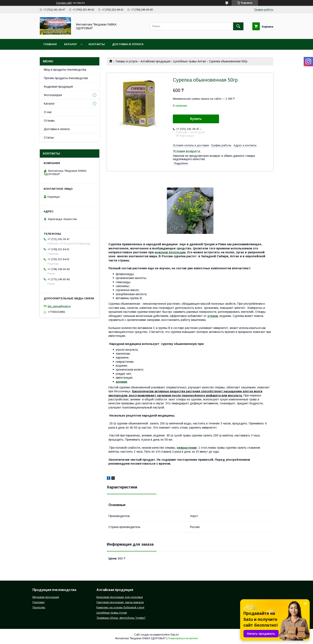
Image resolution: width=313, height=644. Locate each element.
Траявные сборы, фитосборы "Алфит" (121, 618)
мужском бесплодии (170, 252)
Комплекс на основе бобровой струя (120, 607)
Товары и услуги (126, 61)
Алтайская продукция (155, 61)
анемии (121, 382)
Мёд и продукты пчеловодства (65, 70)
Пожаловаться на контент (183, 638)
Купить (196, 119)
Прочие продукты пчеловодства (66, 78)
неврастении (187, 448)
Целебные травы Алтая (190, 61)
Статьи (49, 138)
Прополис (39, 607)
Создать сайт (64, 3)
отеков (213, 316)
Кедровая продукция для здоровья (120, 597)
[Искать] (238, 26)
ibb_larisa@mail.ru (59, 306)
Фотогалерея (53, 95)
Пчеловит (39, 602)
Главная (50, 44)
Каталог (71, 44)
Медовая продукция (46, 597)
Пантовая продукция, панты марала (120, 602)
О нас (48, 112)
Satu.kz (175, 635)
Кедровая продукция (58, 87)
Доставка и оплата (128, 44)
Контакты (97, 44)
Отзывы (49, 121)
